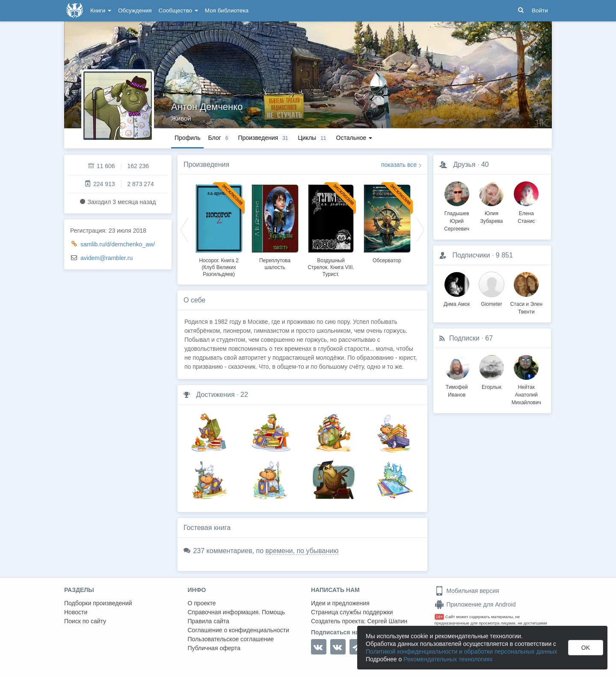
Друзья (464, 164)
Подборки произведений (98, 603)
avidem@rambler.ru (107, 258)
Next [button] (421, 229)
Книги (101, 10)
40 (485, 164)
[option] (219, 229)
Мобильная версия (467, 591)
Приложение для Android (475, 604)
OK (586, 648)
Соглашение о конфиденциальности (238, 630)
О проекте (202, 603)
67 (489, 338)
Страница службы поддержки (352, 612)
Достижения (215, 395)
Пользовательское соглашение (231, 639)
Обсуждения (135, 10)
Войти (540, 10)
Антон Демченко (207, 107)
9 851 (504, 255)
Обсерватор (387, 261)
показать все (399, 165)
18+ (440, 617)
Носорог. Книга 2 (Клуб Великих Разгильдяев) (219, 267)
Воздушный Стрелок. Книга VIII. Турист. (331, 267)
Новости (76, 612)
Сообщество (178, 10)
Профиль (187, 138)
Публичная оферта (214, 648)
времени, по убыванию (302, 551)
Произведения (206, 164)
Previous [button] (184, 229)
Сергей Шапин (387, 621)
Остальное (354, 138)
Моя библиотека (227, 10)
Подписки (464, 338)
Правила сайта (209, 621)
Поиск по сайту (85, 621)
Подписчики (471, 255)
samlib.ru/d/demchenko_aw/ (118, 244)
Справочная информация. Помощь (237, 612)
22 (244, 395)
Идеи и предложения (340, 603)
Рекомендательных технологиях (448, 659)
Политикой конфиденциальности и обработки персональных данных (461, 651)
